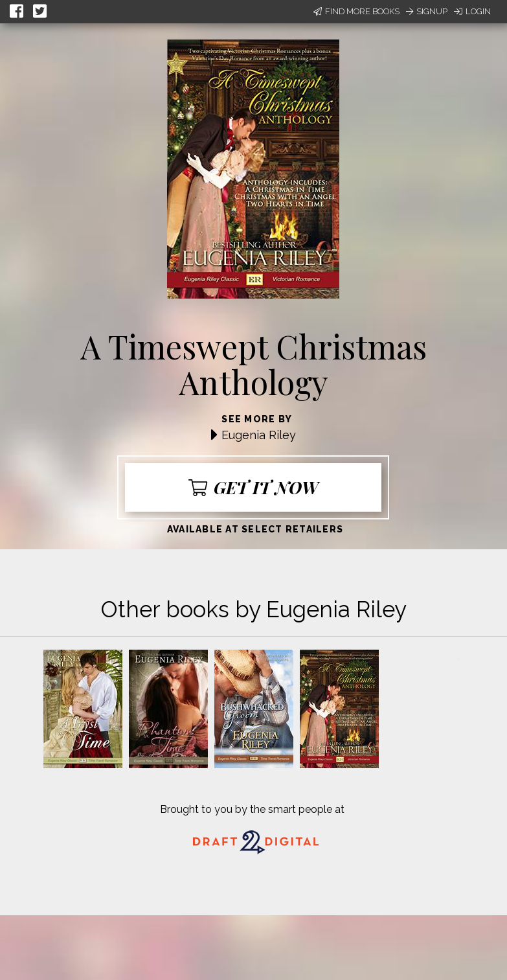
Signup (427, 11)
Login (472, 11)
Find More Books (356, 11)
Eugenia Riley (259, 435)
